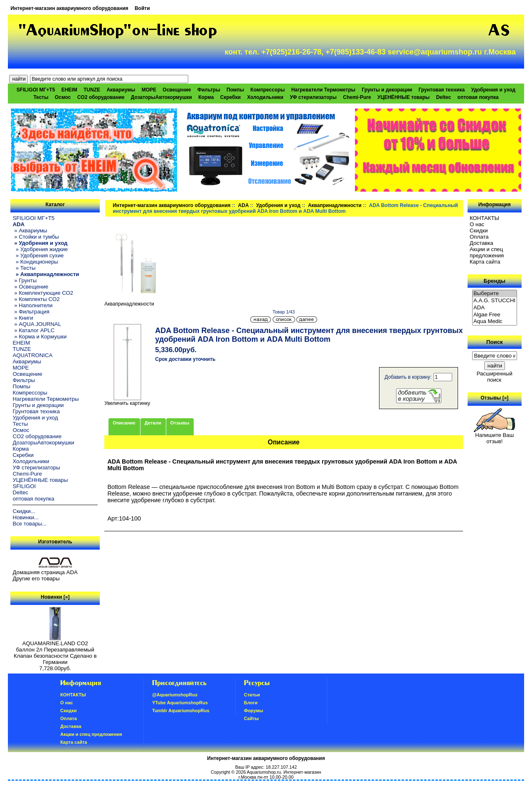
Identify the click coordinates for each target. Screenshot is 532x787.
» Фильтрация (31, 312)
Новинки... (26, 517)
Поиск (495, 342)
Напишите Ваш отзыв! (494, 436)
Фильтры (209, 90)
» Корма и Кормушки (39, 337)
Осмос (63, 97)
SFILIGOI (24, 486)
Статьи (252, 695)
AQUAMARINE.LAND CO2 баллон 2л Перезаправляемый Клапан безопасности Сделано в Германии (55, 650)
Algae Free (495, 315)
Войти (142, 8)
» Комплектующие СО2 (43, 293)
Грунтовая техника (442, 90)
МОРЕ (149, 90)
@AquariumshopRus (175, 695)
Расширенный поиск (495, 377)
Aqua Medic (495, 322)
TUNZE (92, 90)
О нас (477, 224)
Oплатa (479, 237)
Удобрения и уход (493, 90)
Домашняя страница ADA (45, 572)
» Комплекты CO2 (36, 299)
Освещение (177, 90)
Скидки (479, 231)
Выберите (495, 294)
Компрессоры (268, 90)
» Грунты (25, 280)
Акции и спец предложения (487, 252)
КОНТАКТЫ (484, 218)
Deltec (443, 97)
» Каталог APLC (33, 330)
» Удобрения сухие (38, 255)
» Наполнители (32, 305)
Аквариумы (121, 90)
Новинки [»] (55, 597)
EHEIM (69, 90)
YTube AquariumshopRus (180, 703)
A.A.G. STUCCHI (495, 301)
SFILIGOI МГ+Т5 (36, 90)
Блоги (251, 703)
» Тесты (24, 268)
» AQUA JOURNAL (37, 324)
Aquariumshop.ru (264, 772)
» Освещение (30, 287)
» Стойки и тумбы (36, 237)
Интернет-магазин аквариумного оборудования (69, 8)
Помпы (235, 90)
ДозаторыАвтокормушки (161, 97)
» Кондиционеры (35, 262)
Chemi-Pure (357, 97)
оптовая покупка (478, 97)
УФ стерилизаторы (313, 97)
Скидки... (24, 511)
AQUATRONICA (32, 355)
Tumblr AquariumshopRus (181, 711)
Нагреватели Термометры (323, 90)
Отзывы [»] (494, 398)
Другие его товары (36, 579)
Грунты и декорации (387, 90)
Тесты (41, 97)
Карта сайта (485, 262)
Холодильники (265, 97)
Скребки (230, 97)
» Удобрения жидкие (40, 249)
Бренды (495, 281)
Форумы (254, 711)
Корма (206, 97)
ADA (244, 205)
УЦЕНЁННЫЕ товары (404, 97)
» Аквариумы (30, 231)
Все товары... (30, 524)
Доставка (482, 243)
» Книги (23, 318)
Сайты (251, 718)
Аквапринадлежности (335, 205)
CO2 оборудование (101, 97)
